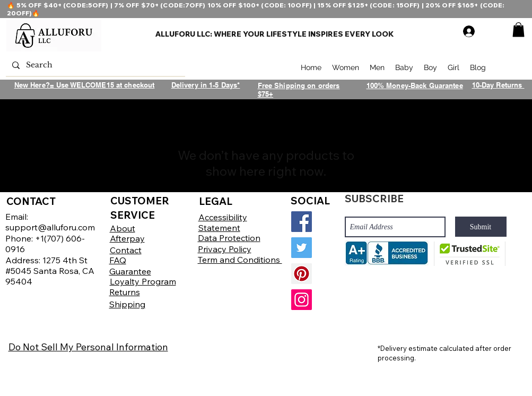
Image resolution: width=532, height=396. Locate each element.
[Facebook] (302, 222)
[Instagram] (302, 300)
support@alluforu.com (50, 227)
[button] (518, 29)
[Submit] (481, 227)
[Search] (94, 65)
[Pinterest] (302, 274)
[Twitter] (302, 248)
